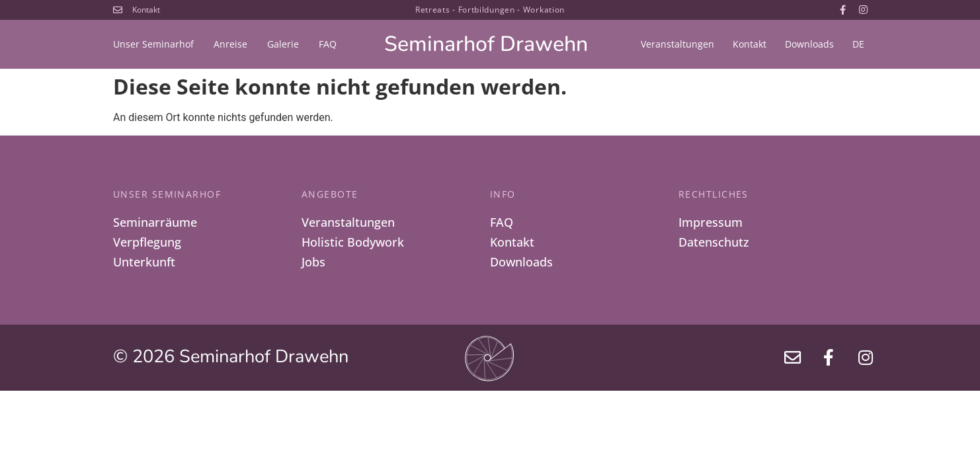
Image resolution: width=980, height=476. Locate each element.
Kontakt (750, 44)
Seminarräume (155, 223)
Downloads (809, 44)
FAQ (328, 44)
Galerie (283, 44)
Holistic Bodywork (353, 243)
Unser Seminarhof (153, 44)
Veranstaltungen (677, 44)
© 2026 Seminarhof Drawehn (231, 359)
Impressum (711, 223)
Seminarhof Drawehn (486, 44)
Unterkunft (144, 264)
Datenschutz (714, 243)
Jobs (313, 264)
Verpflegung (147, 243)
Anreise (230, 44)
